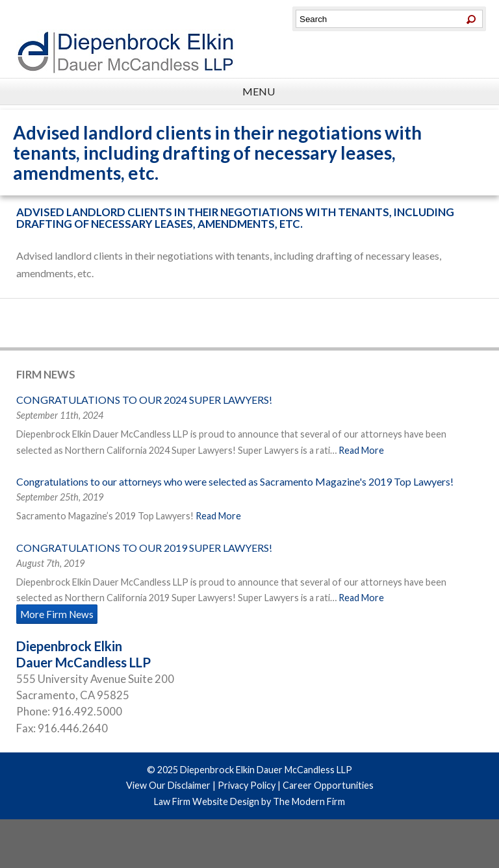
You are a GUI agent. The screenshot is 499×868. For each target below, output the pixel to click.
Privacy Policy (247, 785)
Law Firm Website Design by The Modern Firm (249, 801)
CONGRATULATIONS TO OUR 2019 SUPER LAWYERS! (144, 548)
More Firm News (57, 614)
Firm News (46, 374)
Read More (361, 450)
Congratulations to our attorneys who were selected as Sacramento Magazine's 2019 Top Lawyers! (235, 481)
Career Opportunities (328, 785)
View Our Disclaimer (168, 785)
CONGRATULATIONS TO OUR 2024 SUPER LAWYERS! (144, 400)
